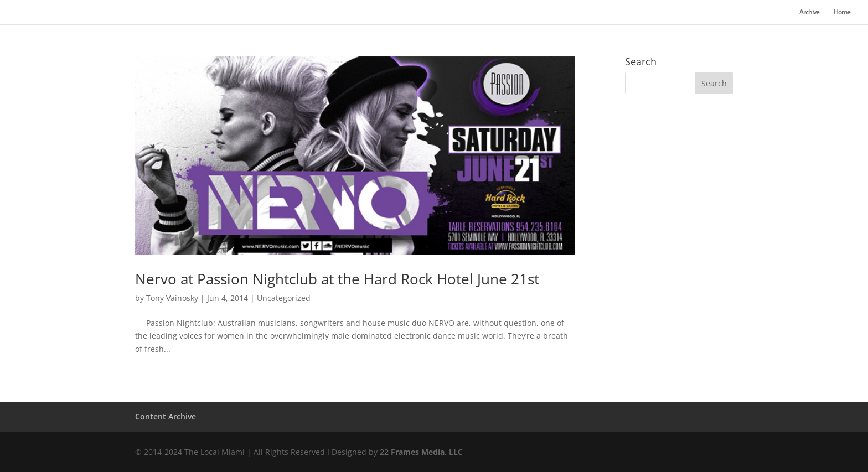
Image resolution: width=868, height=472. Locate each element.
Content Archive (166, 416)
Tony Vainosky (172, 298)
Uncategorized (284, 298)
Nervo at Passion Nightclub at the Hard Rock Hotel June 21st (337, 279)
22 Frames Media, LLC (421, 452)
